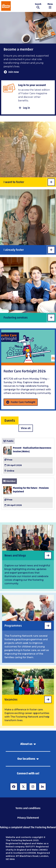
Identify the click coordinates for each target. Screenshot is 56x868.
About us (28, 744)
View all (26, 428)
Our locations (28, 759)
